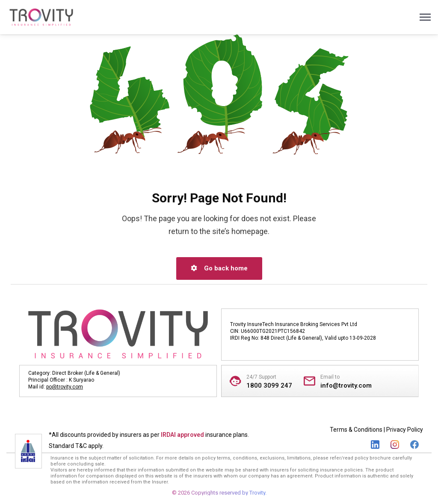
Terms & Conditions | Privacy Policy (376, 430)
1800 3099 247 (269, 385)
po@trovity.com (65, 387)
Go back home (219, 268)
